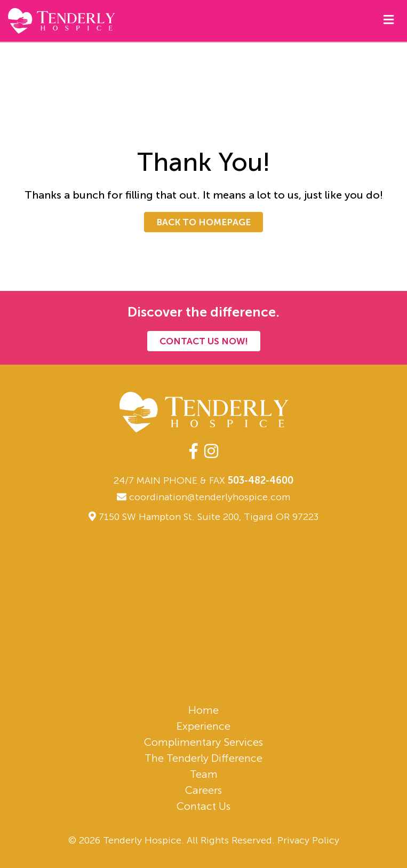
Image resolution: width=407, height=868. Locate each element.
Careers (204, 790)
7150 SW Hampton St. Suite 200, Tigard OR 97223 (209, 517)
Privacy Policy (308, 840)
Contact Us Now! (204, 341)
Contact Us (204, 806)
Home (204, 710)
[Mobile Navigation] (389, 19)
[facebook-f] (193, 452)
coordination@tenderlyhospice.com (204, 497)
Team (204, 774)
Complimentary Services (204, 742)
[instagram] (211, 452)
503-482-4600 (261, 480)
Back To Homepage (204, 222)
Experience (204, 726)
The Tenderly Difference (204, 758)
